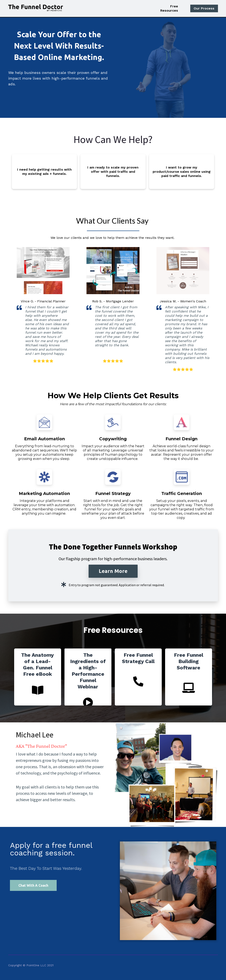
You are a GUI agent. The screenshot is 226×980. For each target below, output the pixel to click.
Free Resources (169, 8)
